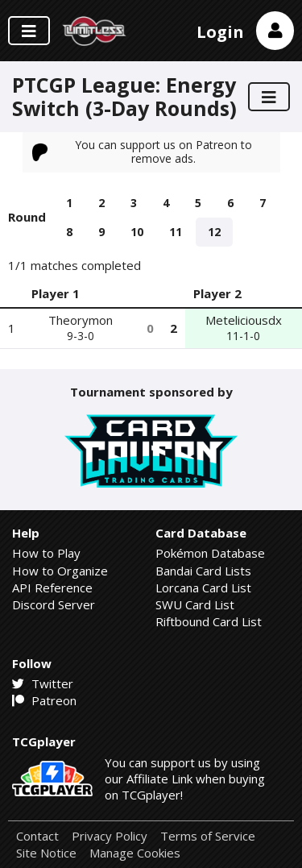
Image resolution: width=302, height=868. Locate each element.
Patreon (44, 700)
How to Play (46, 553)
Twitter (43, 683)
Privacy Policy (110, 836)
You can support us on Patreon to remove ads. (143, 151)
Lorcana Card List (203, 588)
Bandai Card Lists (203, 571)
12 (214, 232)
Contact (37, 836)
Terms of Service (208, 836)
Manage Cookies (135, 853)
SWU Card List (195, 604)
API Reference (52, 588)
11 (176, 232)
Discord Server (54, 604)
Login (220, 32)
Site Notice (46, 853)
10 (137, 232)
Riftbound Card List (209, 621)
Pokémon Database (210, 553)
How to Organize (60, 571)
